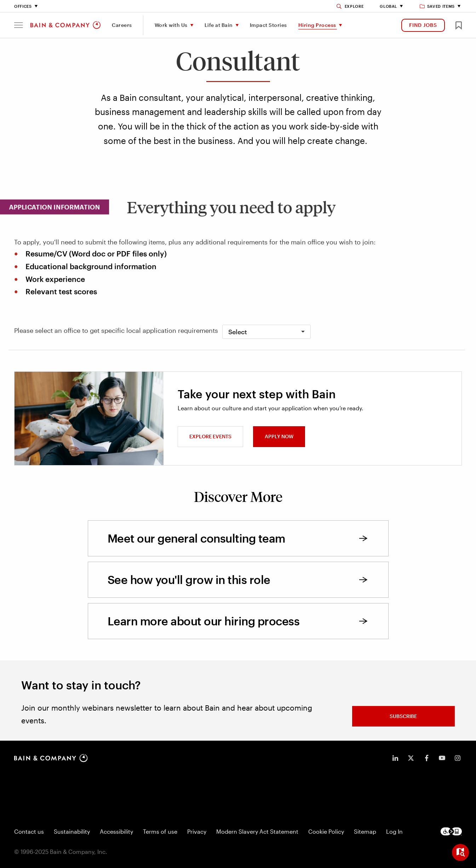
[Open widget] (460, 852)
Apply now (279, 436)
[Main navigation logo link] (65, 25)
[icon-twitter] (411, 758)
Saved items (438, 6)
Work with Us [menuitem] (171, 25)
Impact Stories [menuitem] (268, 25)
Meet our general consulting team (196, 538)
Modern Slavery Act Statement (257, 831)
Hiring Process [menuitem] (317, 25)
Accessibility (116, 831)
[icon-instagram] (458, 758)
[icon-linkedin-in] (395, 758)
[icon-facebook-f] (426, 758)
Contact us (29, 831)
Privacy (197, 831)
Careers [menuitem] (122, 25)
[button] (19, 25)
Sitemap (365, 831)
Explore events (210, 436)
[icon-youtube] (442, 758)
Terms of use (160, 831)
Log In (394, 831)
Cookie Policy (326, 831)
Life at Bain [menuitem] (219, 25)
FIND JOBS (423, 25)
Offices (23, 6)
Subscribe (403, 716)
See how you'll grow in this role (189, 580)
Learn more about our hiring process (204, 621)
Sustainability (72, 831)
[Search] (350, 6)
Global (388, 6)
